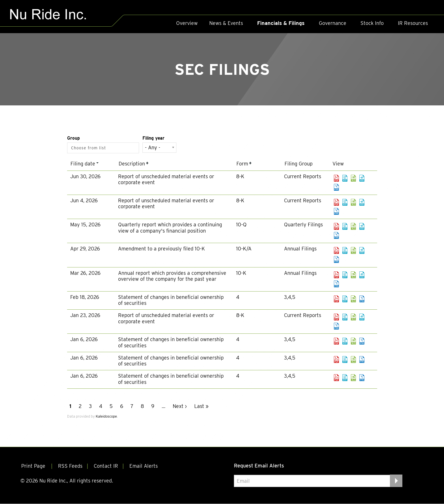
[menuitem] (187, 23)
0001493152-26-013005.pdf (336, 275)
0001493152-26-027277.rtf (345, 202)
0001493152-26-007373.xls (353, 299)
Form (242, 164)
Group (73, 138)
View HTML (336, 187)
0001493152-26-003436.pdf (336, 317)
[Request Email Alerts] (318, 481)
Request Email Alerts (259, 466)
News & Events (226, 23)
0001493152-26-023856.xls (353, 226)
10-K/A (244, 249)
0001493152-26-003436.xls (353, 317)
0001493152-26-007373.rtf (345, 299)
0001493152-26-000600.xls (353, 378)
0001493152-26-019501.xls (353, 250)
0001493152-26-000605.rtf (345, 341)
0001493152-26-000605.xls (353, 341)
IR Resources (413, 23)
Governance (333, 23)
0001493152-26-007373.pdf (336, 299)
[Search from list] (90, 148)
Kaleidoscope (106, 416)
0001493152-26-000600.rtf (345, 378)
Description (132, 164)
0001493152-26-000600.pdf (336, 378)
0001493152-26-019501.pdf (336, 250)
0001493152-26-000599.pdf (336, 360)
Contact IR (106, 466)
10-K (241, 273)
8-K (240, 176)
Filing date (83, 164)
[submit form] (396, 481)
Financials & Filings (281, 23)
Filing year (153, 138)
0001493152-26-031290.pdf (336, 178)
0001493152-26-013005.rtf (345, 275)
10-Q (241, 225)
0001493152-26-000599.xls (353, 360)
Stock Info (372, 23)
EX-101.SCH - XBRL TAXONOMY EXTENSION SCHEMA (362, 178)
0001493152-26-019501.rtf (345, 250)
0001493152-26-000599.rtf (345, 360)
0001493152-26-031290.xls (353, 178)
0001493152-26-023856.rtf (345, 226)
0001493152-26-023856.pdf (336, 226)
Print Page (34, 466)
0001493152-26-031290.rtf (345, 178)
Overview (187, 23)
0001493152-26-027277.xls (353, 202)
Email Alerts (144, 466)
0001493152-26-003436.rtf (345, 317)
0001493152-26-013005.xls (353, 275)
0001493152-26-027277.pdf (336, 202)
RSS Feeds (70, 466)
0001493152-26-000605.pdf (336, 341)
